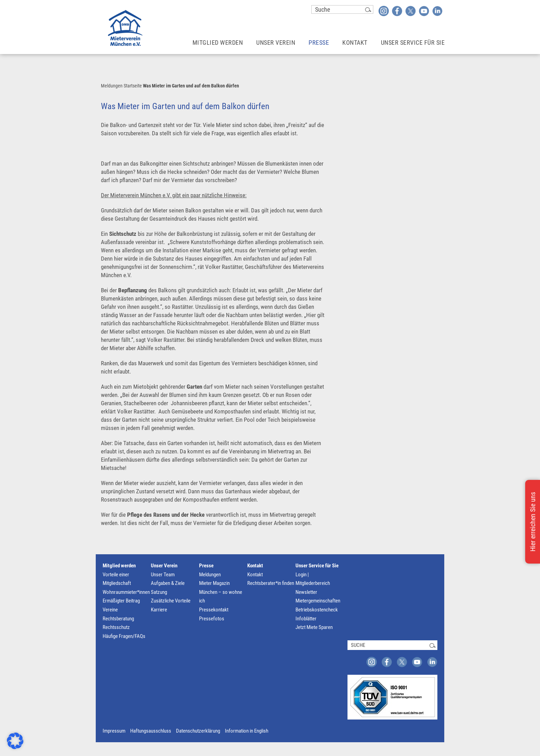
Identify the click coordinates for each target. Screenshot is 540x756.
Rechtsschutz (116, 627)
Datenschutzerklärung (198, 731)
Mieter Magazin (214, 583)
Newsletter (306, 592)
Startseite (133, 86)
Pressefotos (212, 619)
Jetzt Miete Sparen (314, 627)
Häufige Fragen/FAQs (124, 636)
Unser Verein (164, 566)
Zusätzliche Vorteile (171, 601)
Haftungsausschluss (151, 731)
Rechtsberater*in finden (271, 583)
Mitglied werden (119, 566)
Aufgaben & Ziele (168, 583)
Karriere (159, 610)
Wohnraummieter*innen (126, 592)
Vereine (110, 610)
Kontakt (255, 566)
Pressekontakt (214, 610)
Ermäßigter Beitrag (121, 601)
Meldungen (112, 86)
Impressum (114, 731)
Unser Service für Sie (317, 566)
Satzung (159, 592)
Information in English (247, 731)
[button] (15, 741)
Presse (206, 566)
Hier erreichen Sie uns (533, 522)
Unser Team (163, 575)
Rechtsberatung (118, 619)
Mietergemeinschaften (318, 601)
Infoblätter (306, 619)
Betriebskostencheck (317, 610)
